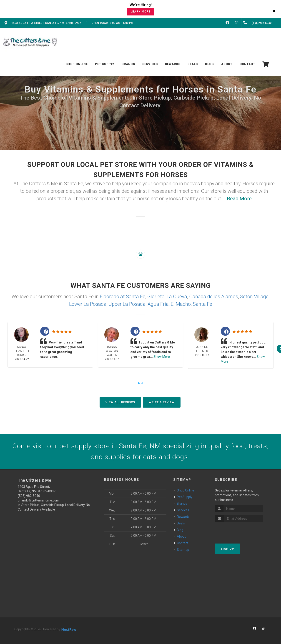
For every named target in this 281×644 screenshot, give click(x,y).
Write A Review (162, 402)
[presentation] (239, 531)
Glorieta (156, 297)
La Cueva (177, 297)
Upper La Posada (127, 304)
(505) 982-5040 (29, 496)
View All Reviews (120, 402)
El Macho (181, 304)
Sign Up (227, 549)
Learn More (140, 12)
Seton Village (254, 297)
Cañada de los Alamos (214, 297)
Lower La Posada (88, 304)
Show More (162, 357)
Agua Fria (158, 304)
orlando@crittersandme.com (38, 500)
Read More (239, 199)
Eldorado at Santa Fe (123, 297)
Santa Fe (202, 304)
